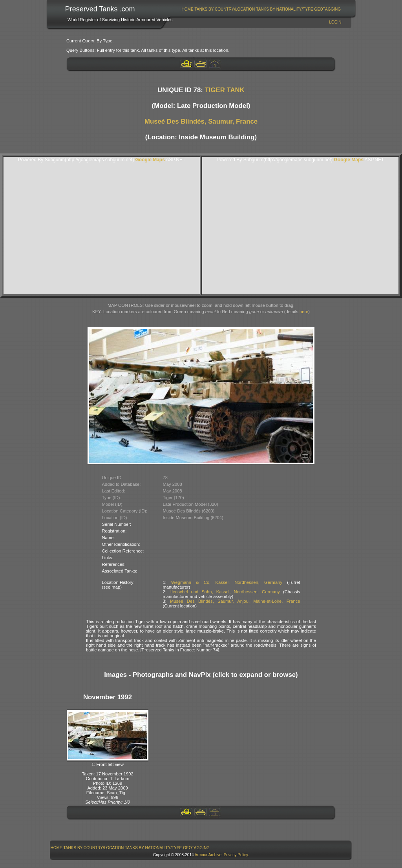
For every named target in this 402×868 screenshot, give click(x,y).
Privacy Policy (236, 855)
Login (335, 22)
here (304, 312)
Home (188, 9)
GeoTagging (327, 9)
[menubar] (261, 9)
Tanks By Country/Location (225, 9)
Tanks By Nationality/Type (284, 9)
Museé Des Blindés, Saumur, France (201, 121)
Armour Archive (208, 855)
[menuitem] (187, 9)
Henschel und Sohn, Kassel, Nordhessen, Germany (225, 592)
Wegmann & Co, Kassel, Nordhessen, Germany (227, 582)
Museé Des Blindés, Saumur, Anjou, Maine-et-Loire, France (235, 601)
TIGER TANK (224, 90)
